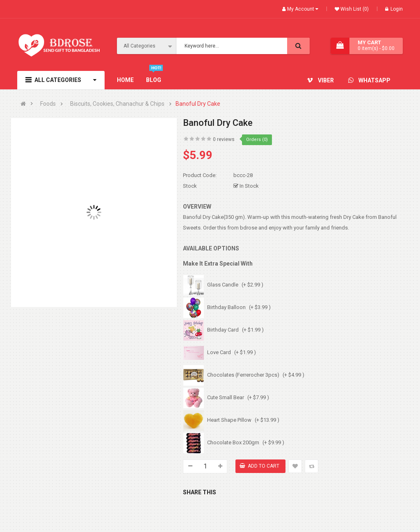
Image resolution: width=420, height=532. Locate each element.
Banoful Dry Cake (198, 104)
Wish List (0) (354, 9)
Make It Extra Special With (218, 264)
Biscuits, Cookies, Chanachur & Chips (117, 104)
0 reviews (224, 139)
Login (394, 9)
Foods (48, 104)
